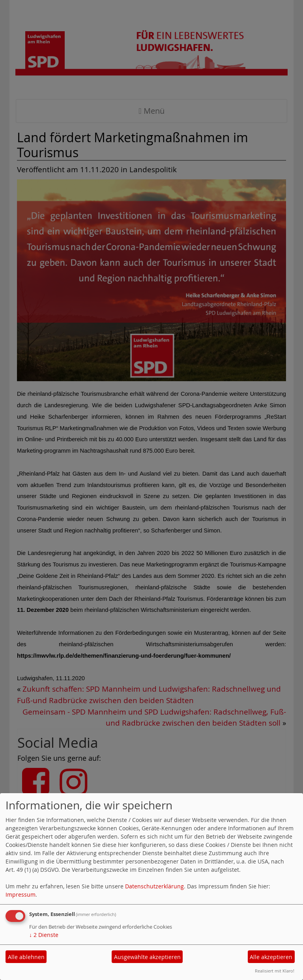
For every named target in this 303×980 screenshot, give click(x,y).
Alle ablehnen (26, 957)
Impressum (21, 894)
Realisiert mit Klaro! (275, 971)
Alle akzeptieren (271, 957)
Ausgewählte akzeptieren (147, 957)
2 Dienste (44, 935)
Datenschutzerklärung (154, 886)
